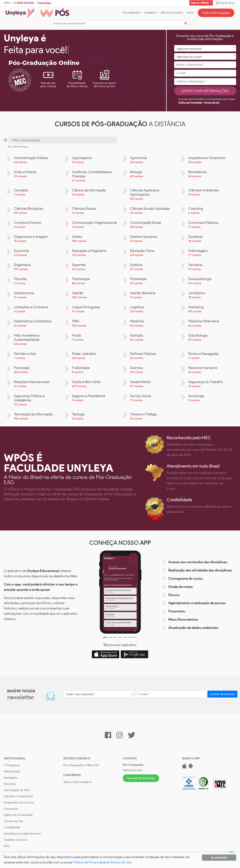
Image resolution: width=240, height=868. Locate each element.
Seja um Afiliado (200, 3)
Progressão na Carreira (19, 803)
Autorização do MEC (17, 790)
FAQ (7, 846)
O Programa (12, 765)
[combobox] (205, 48)
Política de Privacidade (190, 103)
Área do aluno (225, 3)
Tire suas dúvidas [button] (171, 13)
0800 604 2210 (133, 770)
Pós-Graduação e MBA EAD (81, 765)
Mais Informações (216, 13)
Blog (190, 13)
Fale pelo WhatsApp (141, 778)
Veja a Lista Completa (77, 782)
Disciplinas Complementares (22, 834)
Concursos (11, 809)
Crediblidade (12, 827)
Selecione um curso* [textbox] (190, 57)
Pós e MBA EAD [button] (131, 13)
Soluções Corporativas (18, 796)
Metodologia (12, 772)
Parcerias (10, 784)
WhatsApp (44, 3)
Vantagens (11, 778)
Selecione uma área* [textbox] (189, 49)
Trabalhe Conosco (15, 840)
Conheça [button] (150, 13)
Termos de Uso (212, 103)
